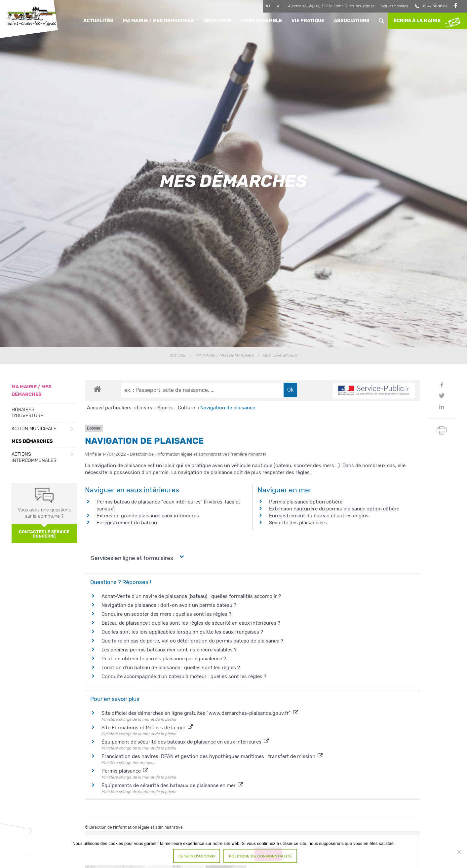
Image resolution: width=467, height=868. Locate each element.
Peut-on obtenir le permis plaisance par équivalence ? (164, 659)
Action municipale (34, 429)
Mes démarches (32, 441)
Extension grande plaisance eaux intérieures (148, 516)
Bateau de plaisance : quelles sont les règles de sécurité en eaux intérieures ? (191, 623)
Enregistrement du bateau (127, 523)
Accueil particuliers (110, 408)
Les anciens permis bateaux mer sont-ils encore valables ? (169, 650)
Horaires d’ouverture (27, 413)
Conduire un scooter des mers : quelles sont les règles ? (166, 614)
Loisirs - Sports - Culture (167, 408)
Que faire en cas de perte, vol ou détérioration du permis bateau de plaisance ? (192, 641)
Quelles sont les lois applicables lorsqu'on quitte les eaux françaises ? (182, 632)
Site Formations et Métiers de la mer (147, 728)
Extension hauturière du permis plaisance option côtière (334, 509)
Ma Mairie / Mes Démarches (158, 21)
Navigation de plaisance (228, 408)
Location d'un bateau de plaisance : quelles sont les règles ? (171, 668)
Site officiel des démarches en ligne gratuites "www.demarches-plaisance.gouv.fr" (200, 713)
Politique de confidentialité (260, 856)
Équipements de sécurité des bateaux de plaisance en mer (172, 785)
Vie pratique (308, 21)
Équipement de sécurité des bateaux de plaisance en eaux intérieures (185, 742)
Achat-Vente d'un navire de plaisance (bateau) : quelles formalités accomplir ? (191, 596)
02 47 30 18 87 (435, 6)
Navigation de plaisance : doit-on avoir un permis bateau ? (169, 605)
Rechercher (381, 21)
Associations (352, 21)
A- (279, 6)
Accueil (178, 355)
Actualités (98, 21)
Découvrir (217, 21)
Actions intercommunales (34, 457)
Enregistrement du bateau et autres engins (319, 516)
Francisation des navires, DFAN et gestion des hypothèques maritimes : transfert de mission (212, 756)
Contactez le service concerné (44, 534)
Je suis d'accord (197, 856)
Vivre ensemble (261, 21)
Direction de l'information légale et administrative (136, 827)
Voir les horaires (395, 6)
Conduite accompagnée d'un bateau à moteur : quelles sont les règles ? (184, 677)
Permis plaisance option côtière (306, 502)
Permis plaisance (125, 771)
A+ (268, 6)
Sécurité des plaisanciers (298, 523)
